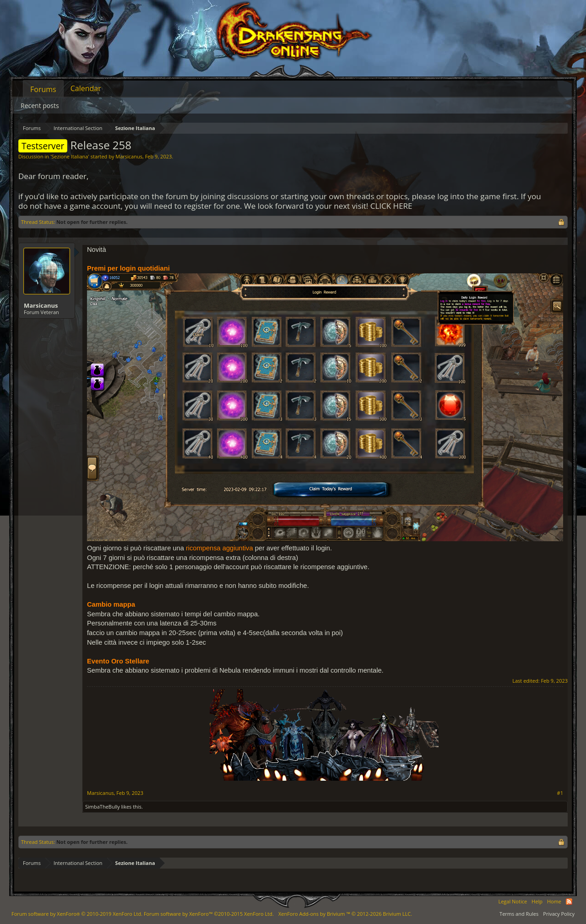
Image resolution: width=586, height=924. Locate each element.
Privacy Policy (559, 914)
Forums (43, 89)
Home (554, 901)
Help (537, 901)
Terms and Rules (519, 914)
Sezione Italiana (70, 156)
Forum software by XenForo (77, 914)
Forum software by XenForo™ (209, 914)
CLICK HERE (391, 206)
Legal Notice (513, 901)
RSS (569, 902)
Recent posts (40, 106)
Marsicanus (129, 156)
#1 (560, 793)
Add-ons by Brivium (345, 914)
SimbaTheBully (103, 807)
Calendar (86, 88)
